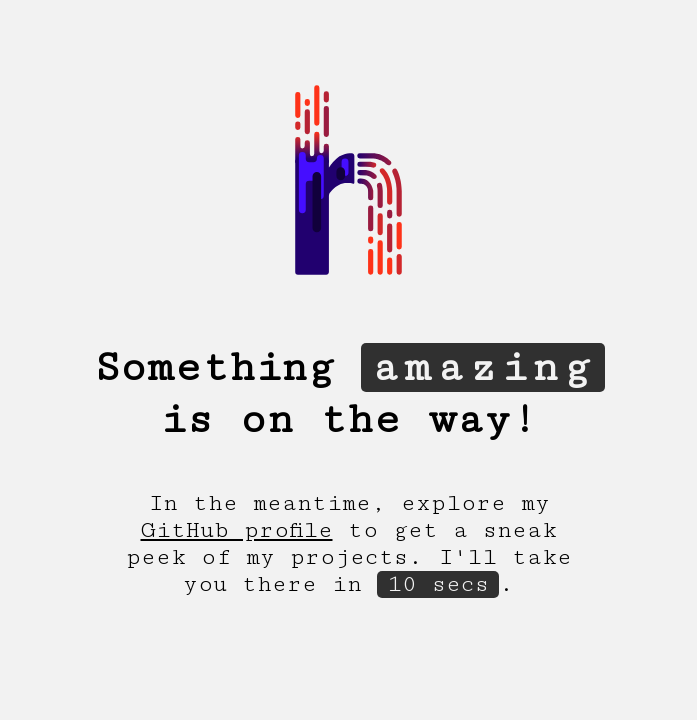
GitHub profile (237, 530)
